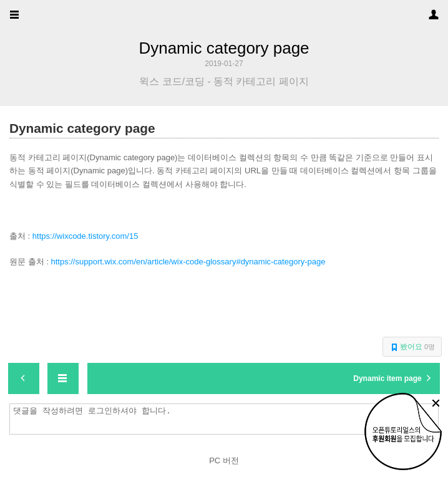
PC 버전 (224, 460)
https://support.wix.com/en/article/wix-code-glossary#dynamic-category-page (188, 262)
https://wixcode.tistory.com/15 (85, 236)
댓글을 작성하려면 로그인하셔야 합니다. (227, 419)
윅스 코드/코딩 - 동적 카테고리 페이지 (224, 82)
